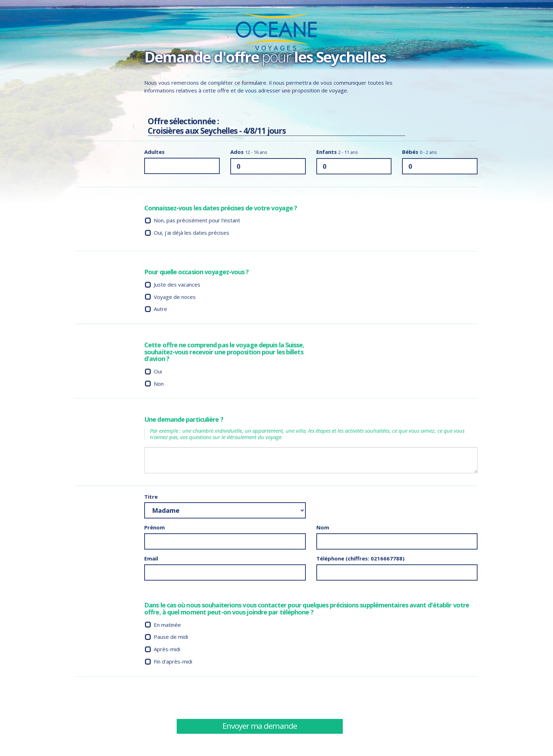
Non (159, 384)
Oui (158, 372)
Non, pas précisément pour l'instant (197, 221)
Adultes (154, 152)
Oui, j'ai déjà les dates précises (192, 233)
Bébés (420, 152)
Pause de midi (171, 637)
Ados (249, 152)
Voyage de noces (175, 297)
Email (151, 559)
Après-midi (167, 650)
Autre (160, 310)
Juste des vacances (177, 285)
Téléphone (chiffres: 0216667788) (360, 559)
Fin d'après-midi (173, 662)
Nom (323, 528)
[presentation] (370, 698)
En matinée (167, 625)
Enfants (337, 152)
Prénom (154, 528)
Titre (151, 497)
